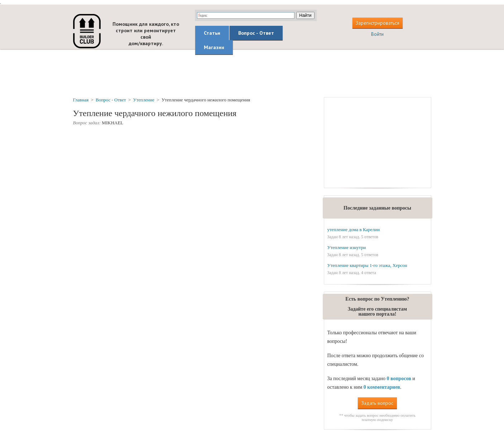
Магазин (214, 47)
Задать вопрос (377, 403)
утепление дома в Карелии (353, 229)
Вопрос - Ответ (256, 33)
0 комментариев (382, 387)
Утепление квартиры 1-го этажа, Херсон (367, 265)
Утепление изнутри (346, 247)
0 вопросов (399, 379)
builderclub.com (87, 31)
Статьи (212, 33)
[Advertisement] (252, 73)
